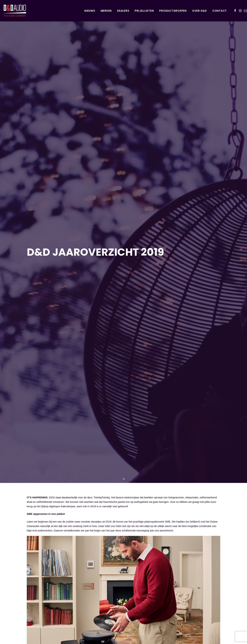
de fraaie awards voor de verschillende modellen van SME (99, 585)
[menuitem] (90, 11)
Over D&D (199, 11)
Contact (220, 11)
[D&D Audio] (11, 11)
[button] (235, 11)
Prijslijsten (144, 11)
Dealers (123, 11)
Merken (106, 11)
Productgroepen (173, 11)
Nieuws (90, 11)
